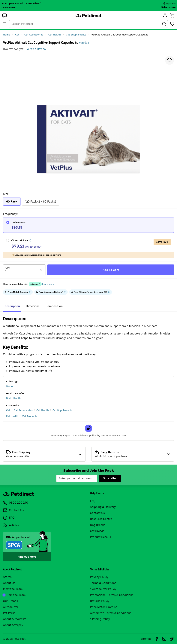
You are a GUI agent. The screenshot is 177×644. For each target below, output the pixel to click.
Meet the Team (13, 589)
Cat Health (43, 410)
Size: (6, 194)
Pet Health (12, 416)
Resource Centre (101, 519)
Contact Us (97, 513)
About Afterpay (13, 625)
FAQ (93, 501)
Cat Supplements (63, 410)
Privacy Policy (99, 577)
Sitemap (146, 639)
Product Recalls (100, 537)
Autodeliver (11, 607)
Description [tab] (12, 306)
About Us (9, 583)
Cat (8, 410)
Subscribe (110, 478)
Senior (10, 386)
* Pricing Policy (100, 619)
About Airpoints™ (15, 619)
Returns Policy (100, 601)
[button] (4, 15)
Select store (168, 7)
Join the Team (14, 595)
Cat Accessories (23, 410)
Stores (7, 577)
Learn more (8, 7)
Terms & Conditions (103, 583)
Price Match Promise (104, 607)
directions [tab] (33, 306)
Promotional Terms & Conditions (112, 595)
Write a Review (36, 49)
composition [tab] (54, 306)
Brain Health (13, 398)
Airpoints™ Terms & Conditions (111, 613)
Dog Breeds (98, 525)
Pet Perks (9, 613)
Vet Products (30, 416)
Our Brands (10, 601)
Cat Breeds (97, 531)
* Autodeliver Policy (103, 589)
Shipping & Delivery (103, 507)
